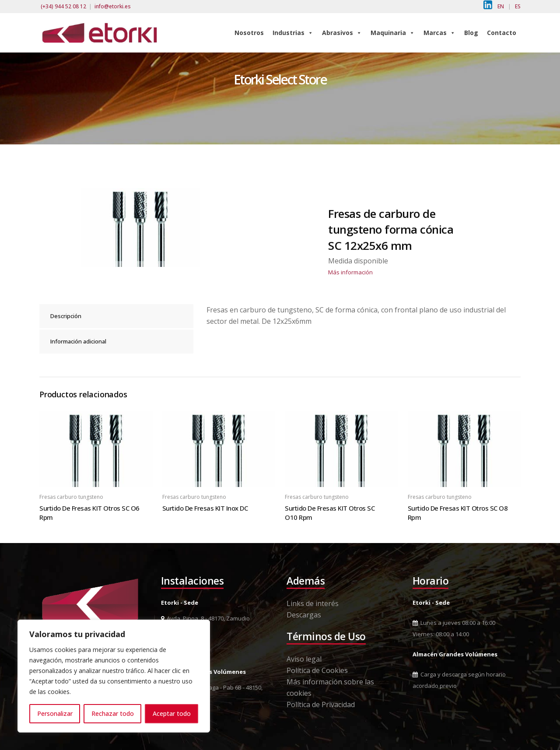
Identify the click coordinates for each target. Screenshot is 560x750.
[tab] (116, 316)
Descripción (66, 316)
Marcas (439, 33)
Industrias (293, 33)
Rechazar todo (113, 713)
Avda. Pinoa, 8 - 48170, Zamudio (205, 618)
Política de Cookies (317, 670)
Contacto (502, 33)
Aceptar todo (172, 713)
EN (501, 6)
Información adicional (78, 341)
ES (518, 6)
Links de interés (313, 603)
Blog (471, 33)
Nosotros (249, 33)
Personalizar (55, 713)
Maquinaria (393, 33)
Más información (350, 272)
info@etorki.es (113, 6)
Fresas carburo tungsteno (71, 497)
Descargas (304, 615)
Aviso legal (304, 659)
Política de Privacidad (321, 704)
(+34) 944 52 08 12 (63, 6)
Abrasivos (342, 33)
